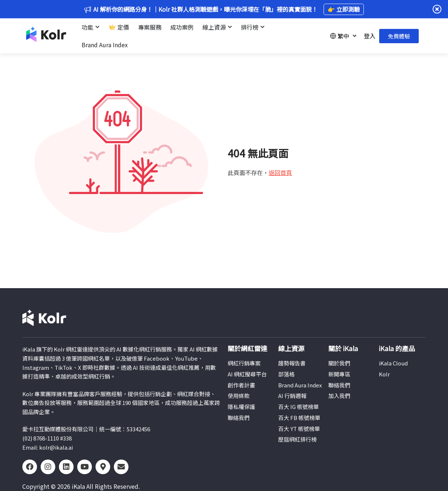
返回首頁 (280, 172)
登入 (370, 36)
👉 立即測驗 (344, 9)
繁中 (343, 36)
